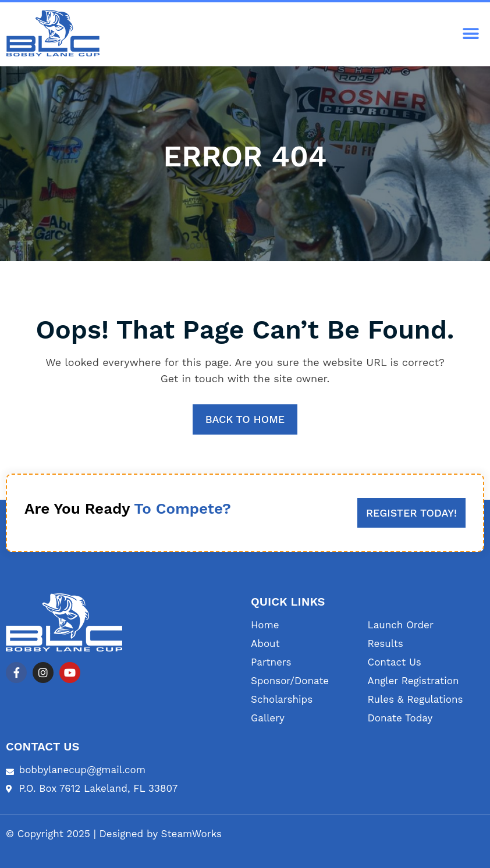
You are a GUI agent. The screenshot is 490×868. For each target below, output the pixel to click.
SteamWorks (192, 834)
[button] (471, 34)
